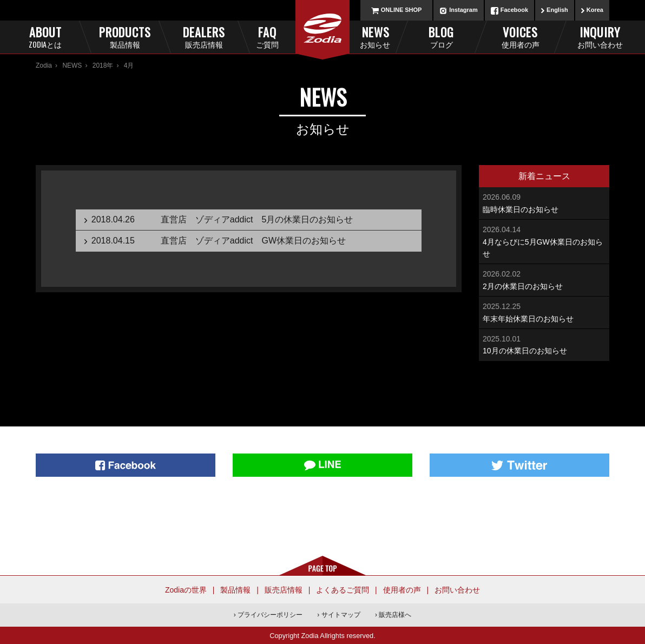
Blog (441, 37)
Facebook (514, 10)
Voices (520, 37)
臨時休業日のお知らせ (544, 202)
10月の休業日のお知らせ (544, 344)
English (557, 10)
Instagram (463, 10)
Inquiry (600, 37)
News (360, 37)
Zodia (44, 65)
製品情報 (235, 590)
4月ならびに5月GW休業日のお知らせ (544, 241)
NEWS (72, 65)
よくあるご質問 (343, 590)
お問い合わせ (457, 590)
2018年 (103, 65)
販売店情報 (284, 590)
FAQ (285, 37)
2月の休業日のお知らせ (544, 279)
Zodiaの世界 (186, 590)
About (45, 37)
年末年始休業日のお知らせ (544, 311)
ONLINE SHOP (402, 10)
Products (125, 37)
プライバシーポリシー (270, 615)
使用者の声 (402, 590)
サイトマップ (341, 615)
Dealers (204, 37)
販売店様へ (395, 615)
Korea (595, 10)
